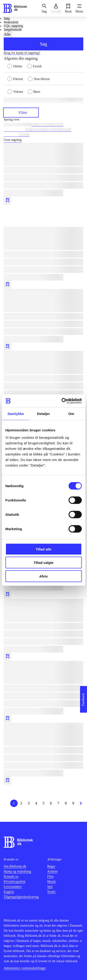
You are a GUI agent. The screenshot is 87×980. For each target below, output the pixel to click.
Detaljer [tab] (44, 414)
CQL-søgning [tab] (13, 26)
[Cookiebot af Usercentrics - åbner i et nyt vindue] (62, 401)
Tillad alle (43, 549)
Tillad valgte (43, 563)
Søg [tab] (7, 19)
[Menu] (79, 8)
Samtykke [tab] (16, 414)
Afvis (43, 576)
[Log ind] (56, 8)
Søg (43, 44)
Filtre (21, 112)
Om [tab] (71, 414)
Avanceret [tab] (11, 22)
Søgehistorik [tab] (13, 30)
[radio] (17, 66)
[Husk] (68, 8)
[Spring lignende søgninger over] (43, 120)
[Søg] (44, 8)
